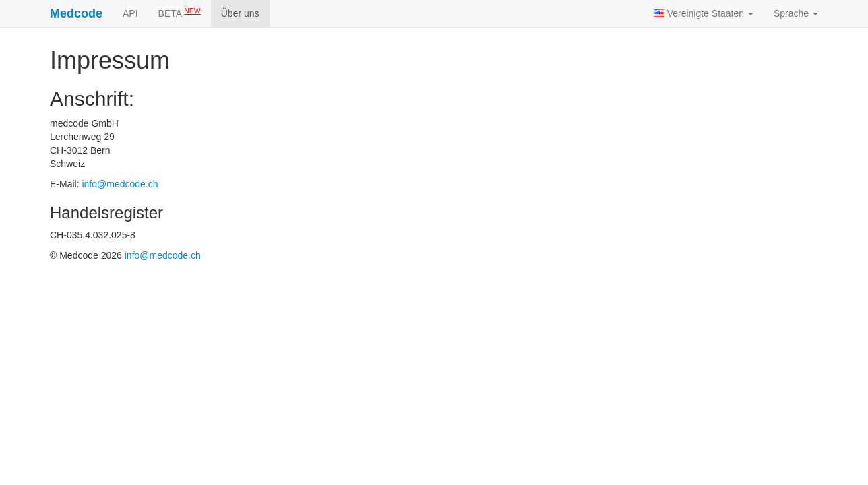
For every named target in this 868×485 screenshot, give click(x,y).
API (130, 13)
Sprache (796, 13)
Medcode (76, 13)
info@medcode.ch (120, 184)
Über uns (240, 13)
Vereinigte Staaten (704, 13)
